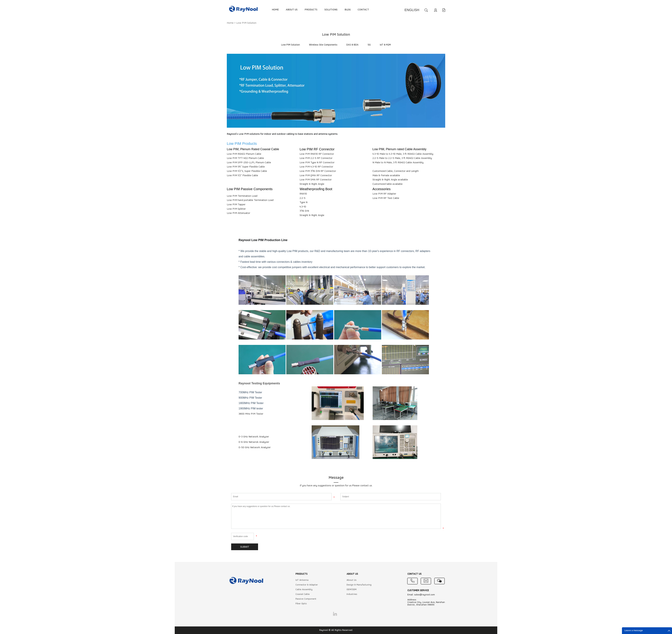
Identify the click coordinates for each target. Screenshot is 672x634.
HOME (275, 10)
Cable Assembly (304, 590)
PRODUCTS (311, 10)
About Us (352, 580)
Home (230, 23)
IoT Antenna (302, 580)
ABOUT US (292, 10)
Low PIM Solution (246, 23)
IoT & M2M (385, 45)
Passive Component (306, 599)
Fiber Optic (301, 604)
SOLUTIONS (331, 10)
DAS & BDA (352, 45)
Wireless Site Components (323, 45)
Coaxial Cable (303, 594)
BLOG (348, 10)
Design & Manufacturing (359, 585)
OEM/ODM (352, 590)
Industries (352, 594)
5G (369, 45)
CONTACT (363, 10)
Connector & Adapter (307, 585)
